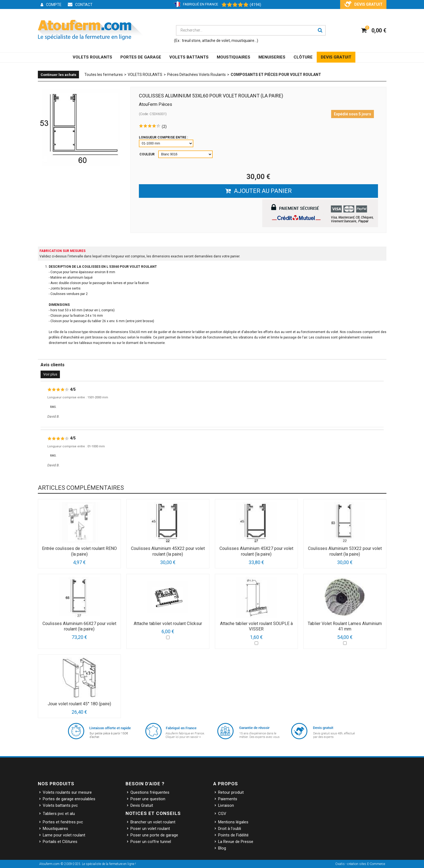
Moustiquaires (55, 829)
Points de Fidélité (233, 835)
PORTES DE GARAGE (141, 57)
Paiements (228, 799)
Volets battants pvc (60, 805)
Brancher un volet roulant (153, 822)
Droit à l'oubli (230, 829)
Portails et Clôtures (60, 842)
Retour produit (231, 792)
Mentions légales (233, 822)
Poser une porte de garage (154, 835)
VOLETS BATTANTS (189, 57)
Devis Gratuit (142, 805)
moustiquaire (243, 41)
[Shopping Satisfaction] (232, 5)
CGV (222, 814)
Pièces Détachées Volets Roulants (196, 75)
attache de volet (216, 41)
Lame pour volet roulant (64, 835)
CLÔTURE (303, 57)
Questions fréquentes (150, 792)
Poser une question (148, 799)
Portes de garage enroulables (69, 799)
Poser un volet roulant (150, 829)
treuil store (191, 41)
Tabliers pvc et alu (59, 814)
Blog (222, 848)
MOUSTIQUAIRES (234, 57)
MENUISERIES (272, 57)
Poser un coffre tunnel (151, 842)
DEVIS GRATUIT (336, 57)
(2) (164, 127)
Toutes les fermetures (104, 75)
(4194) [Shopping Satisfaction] (255, 5)
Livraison (226, 805)
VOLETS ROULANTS (92, 57)
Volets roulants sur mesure (67, 792)
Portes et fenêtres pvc (63, 822)
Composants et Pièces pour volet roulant (276, 75)
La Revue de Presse (236, 842)
